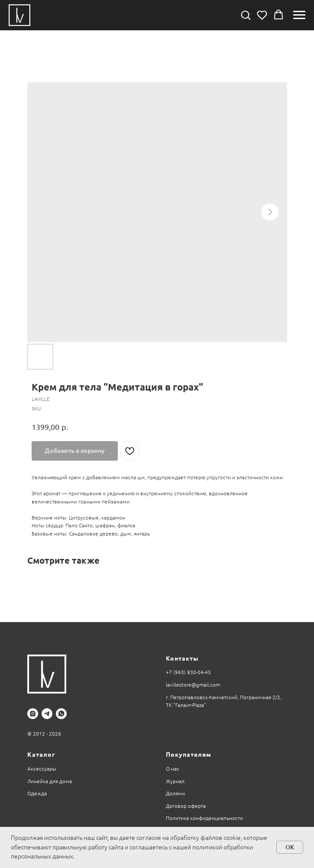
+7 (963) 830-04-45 (188, 672)
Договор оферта (186, 806)
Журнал (175, 781)
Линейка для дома (50, 781)
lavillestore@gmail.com (193, 685)
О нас (173, 769)
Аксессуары (42, 769)
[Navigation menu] (299, 15)
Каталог (41, 755)
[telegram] (47, 714)
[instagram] (33, 714)
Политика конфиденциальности (204, 818)
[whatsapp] (61, 714)
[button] (246, 15)
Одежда (37, 793)
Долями (175, 793)
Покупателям (189, 755)
